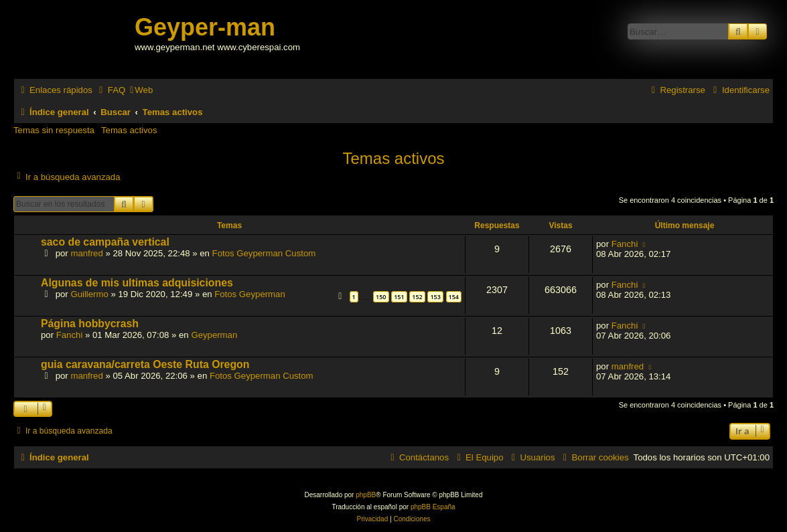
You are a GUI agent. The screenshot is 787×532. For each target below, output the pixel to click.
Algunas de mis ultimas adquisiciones (137, 283)
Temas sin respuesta (54, 130)
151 (399, 297)
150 (381, 297)
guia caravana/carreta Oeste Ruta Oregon (145, 364)
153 (435, 297)
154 (454, 297)
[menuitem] (111, 90)
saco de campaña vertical (105, 242)
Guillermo (89, 294)
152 (417, 297)
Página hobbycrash (90, 324)
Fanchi (625, 244)
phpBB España (433, 507)
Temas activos (129, 130)
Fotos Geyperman (250, 294)
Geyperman (214, 335)
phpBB (366, 495)
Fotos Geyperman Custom (264, 253)
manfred (86, 253)
